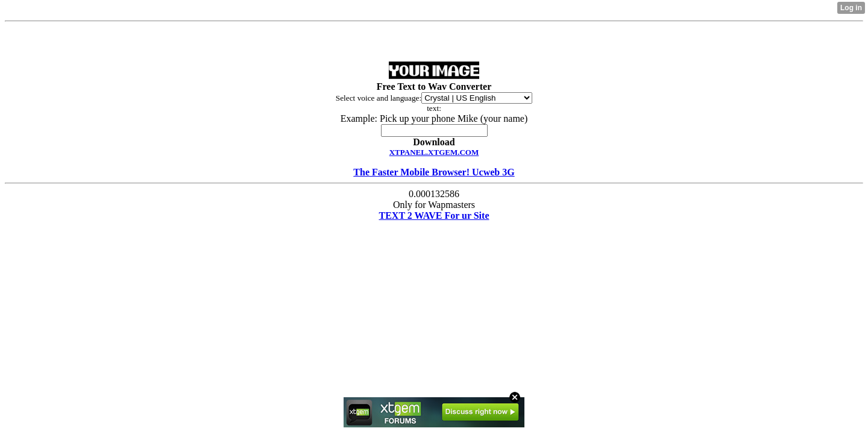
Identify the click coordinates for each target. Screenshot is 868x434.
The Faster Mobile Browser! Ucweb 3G (434, 172)
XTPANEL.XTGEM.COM (434, 152)
